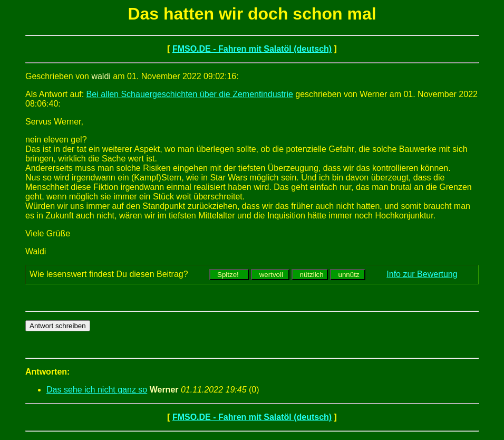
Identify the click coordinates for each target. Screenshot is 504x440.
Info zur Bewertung (422, 274)
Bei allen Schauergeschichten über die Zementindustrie (190, 94)
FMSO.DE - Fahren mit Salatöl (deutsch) (252, 49)
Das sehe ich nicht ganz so (97, 390)
